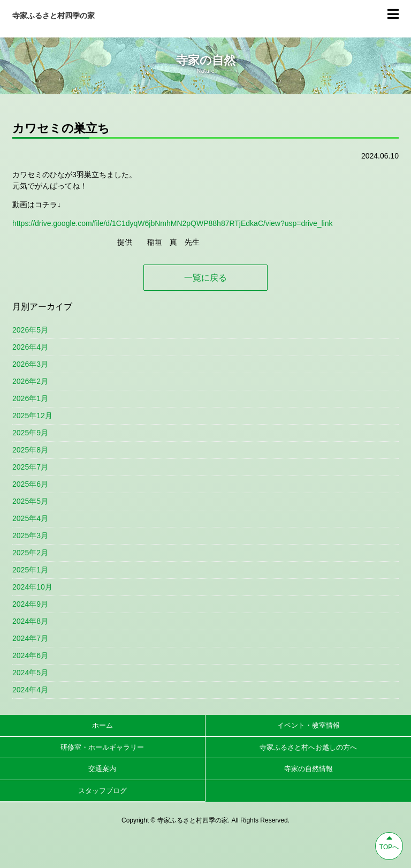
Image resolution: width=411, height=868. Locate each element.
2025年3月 (30, 535)
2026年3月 (30, 364)
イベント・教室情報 (309, 725)
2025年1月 (30, 570)
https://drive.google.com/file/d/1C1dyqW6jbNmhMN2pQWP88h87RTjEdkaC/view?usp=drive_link (173, 223)
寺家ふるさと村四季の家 (54, 16)
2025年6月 (30, 484)
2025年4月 (30, 518)
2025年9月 (30, 433)
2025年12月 (32, 416)
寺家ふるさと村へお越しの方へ (308, 747)
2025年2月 (30, 553)
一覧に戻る (205, 278)
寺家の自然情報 (309, 769)
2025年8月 (30, 450)
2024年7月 (30, 638)
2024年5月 (30, 673)
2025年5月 (30, 501)
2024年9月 (30, 604)
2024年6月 (30, 655)
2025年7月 (30, 467)
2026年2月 (30, 381)
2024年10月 (32, 587)
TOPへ (389, 842)
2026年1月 (30, 398)
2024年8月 (30, 621)
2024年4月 (30, 690)
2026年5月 (30, 330)
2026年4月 (30, 347)
